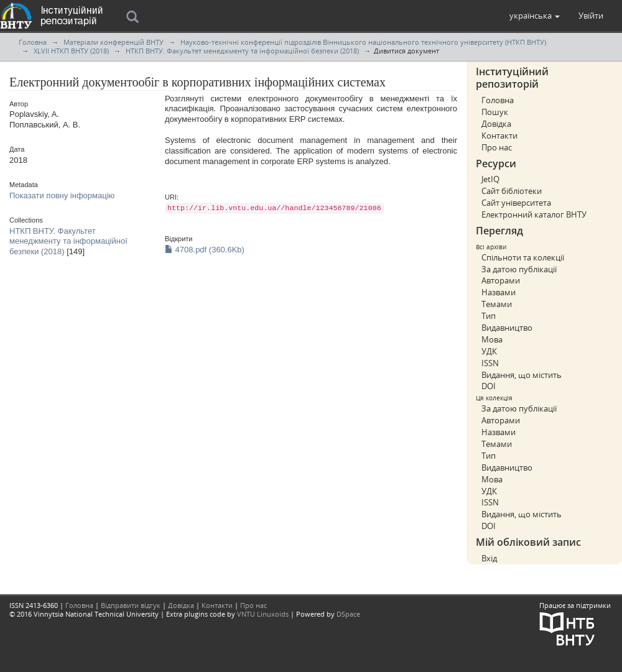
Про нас (497, 147)
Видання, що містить (522, 375)
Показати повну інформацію (62, 196)
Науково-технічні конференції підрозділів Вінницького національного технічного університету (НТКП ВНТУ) (363, 42)
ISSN (490, 363)
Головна (33, 42)
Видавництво (507, 328)
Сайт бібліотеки (512, 191)
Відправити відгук (131, 605)
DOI (489, 386)
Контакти (499, 136)
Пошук (495, 112)
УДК (489, 351)
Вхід (489, 558)
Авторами (501, 280)
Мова (492, 339)
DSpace (348, 614)
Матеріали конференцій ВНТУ (114, 42)
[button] (535, 16)
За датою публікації (519, 269)
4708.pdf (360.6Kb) (205, 250)
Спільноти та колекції (523, 257)
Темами (497, 304)
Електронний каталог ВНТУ (534, 214)
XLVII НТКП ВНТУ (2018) (71, 51)
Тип (489, 316)
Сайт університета (516, 203)
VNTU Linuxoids (263, 614)
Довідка (496, 124)
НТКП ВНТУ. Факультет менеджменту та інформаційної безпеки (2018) (242, 51)
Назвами (499, 292)
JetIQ (490, 179)
